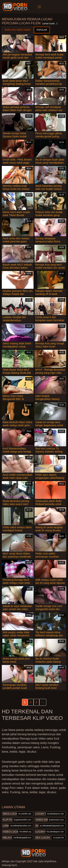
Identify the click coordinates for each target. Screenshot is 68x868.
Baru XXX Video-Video (18, 30)
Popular (42, 30)
